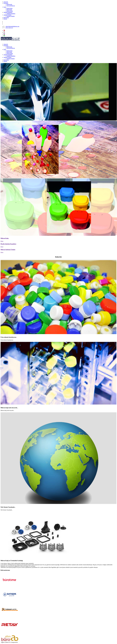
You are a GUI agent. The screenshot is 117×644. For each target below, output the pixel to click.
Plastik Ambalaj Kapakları (8, 244)
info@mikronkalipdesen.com (12, 26)
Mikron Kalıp (5, 238)
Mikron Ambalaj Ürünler (8, 250)
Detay (2, 241)
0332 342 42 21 (9, 28)
